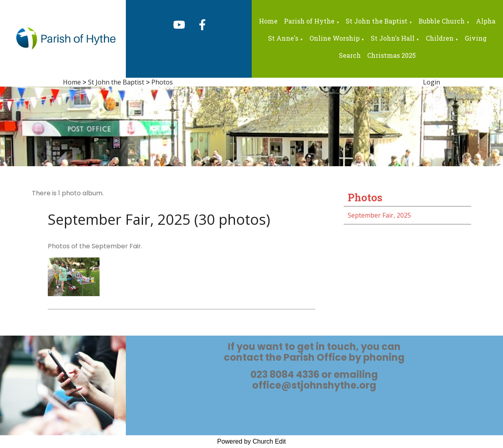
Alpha (486, 21)
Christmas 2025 (391, 55)
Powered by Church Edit (251, 441)
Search (350, 55)
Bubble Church (442, 21)
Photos (162, 82)
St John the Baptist (377, 21)
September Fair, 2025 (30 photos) (159, 219)
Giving (476, 38)
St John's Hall (393, 38)
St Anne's (283, 38)
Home (268, 21)
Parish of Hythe (309, 21)
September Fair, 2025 (379, 215)
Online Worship (335, 38)
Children (440, 38)
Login (432, 82)
